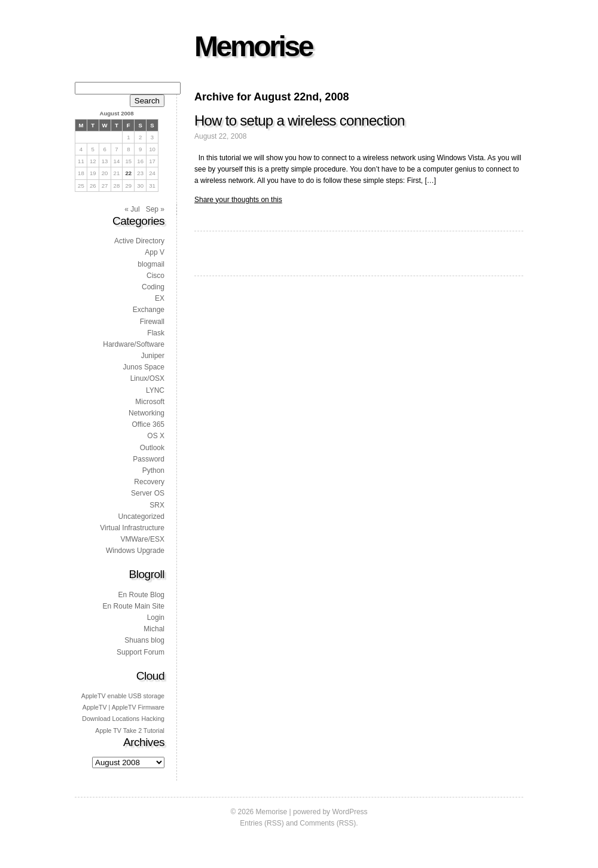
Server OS (148, 493)
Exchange (149, 310)
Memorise (253, 46)
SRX (157, 505)
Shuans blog (144, 640)
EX (160, 298)
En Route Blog (141, 595)
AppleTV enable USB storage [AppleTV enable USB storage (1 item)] (123, 696)
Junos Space (144, 367)
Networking (147, 413)
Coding (153, 287)
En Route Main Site (134, 606)
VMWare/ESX (142, 539)
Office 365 (148, 424)
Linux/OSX (147, 378)
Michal (154, 629)
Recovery (149, 482)
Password (149, 459)
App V (155, 252)
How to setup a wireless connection (300, 120)
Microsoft (150, 402)
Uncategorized (141, 516)
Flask (156, 333)
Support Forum (141, 652)
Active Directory (139, 241)
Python (153, 470)
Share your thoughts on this (238, 200)
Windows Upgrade (135, 551)
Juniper (153, 356)
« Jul (132, 209)
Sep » (155, 209)
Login (156, 618)
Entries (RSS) (262, 823)
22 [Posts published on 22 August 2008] (128, 173)
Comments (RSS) (328, 823)
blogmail (151, 264)
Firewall (152, 322)
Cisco (155, 276)
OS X (156, 436)
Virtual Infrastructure (132, 528)
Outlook (152, 448)
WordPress (350, 812)
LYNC (155, 390)
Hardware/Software (134, 344)
